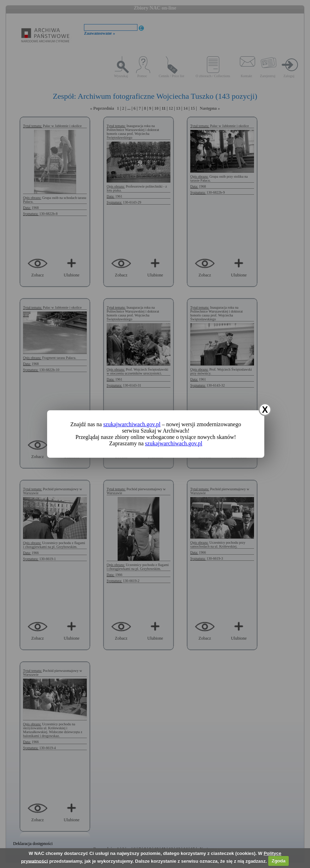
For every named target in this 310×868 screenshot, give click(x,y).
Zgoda (279, 861)
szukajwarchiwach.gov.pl (132, 424)
